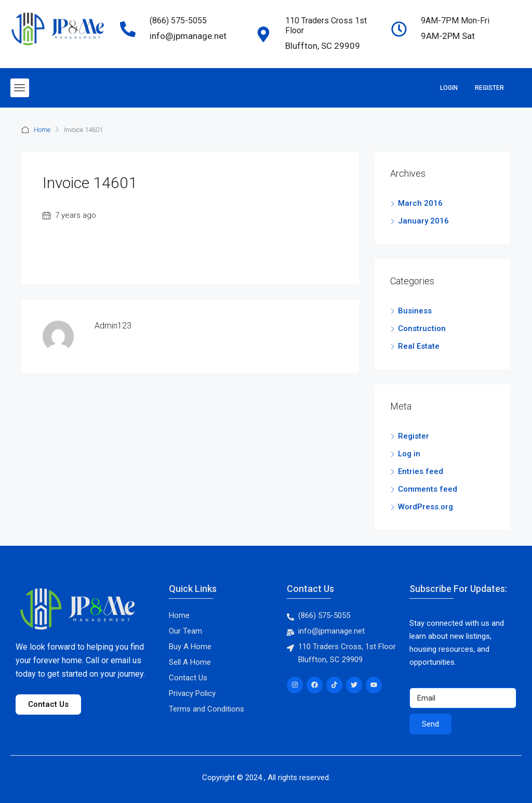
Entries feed (421, 471)
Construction (422, 328)
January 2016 (423, 221)
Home (42, 130)
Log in (409, 454)
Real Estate (419, 346)
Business (415, 311)
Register (489, 88)
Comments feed (428, 489)
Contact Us (310, 589)
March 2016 (420, 203)
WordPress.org (425, 507)
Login (449, 88)
